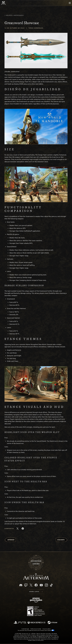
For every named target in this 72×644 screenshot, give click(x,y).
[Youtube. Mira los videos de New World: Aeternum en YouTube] (41, 585)
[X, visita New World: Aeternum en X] (31, 585)
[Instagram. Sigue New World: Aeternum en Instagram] (46, 585)
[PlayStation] (20, 623)
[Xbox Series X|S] (36, 623)
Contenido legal (25, 629)
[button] (36, 51)
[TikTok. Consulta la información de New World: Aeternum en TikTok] (51, 585)
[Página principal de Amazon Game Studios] (36, 600)
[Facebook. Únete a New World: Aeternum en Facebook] (36, 585)
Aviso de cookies (46, 629)
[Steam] (53, 623)
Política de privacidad (36, 629)
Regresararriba (36, 562)
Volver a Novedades (15, 15)
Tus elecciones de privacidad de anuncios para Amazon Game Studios (36, 630)
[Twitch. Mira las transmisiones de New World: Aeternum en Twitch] (26, 585)
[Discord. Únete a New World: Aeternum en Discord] (21, 585)
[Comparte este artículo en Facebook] (23, 529)
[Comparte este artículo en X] (18, 529)
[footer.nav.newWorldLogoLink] (36, 579)
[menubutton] (70, 3)
